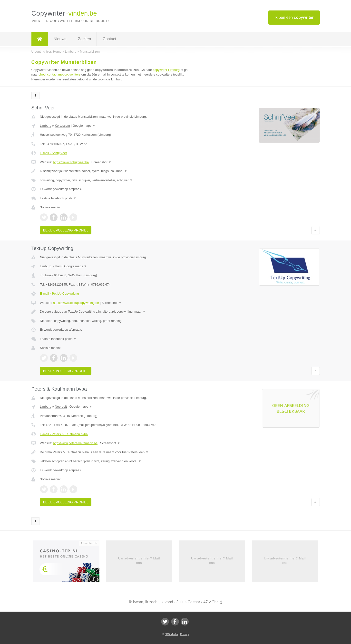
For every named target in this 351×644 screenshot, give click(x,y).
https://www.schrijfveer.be (71, 162)
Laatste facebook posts (58, 198)
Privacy (185, 634)
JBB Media (171, 634)
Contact (109, 39)
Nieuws (60, 39)
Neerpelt (61, 407)
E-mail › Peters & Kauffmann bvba (64, 434)
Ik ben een (294, 17)
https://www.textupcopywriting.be (76, 303)
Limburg (46, 126)
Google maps (84, 126)
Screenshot (101, 162)
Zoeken (84, 39)
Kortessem (62, 126)
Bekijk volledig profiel (66, 230)
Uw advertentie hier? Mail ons (139, 561)
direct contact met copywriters (59, 74)
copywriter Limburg (166, 70)
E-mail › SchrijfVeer (54, 153)
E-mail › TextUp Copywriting (59, 293)
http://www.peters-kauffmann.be (75, 443)
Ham (58, 266)
